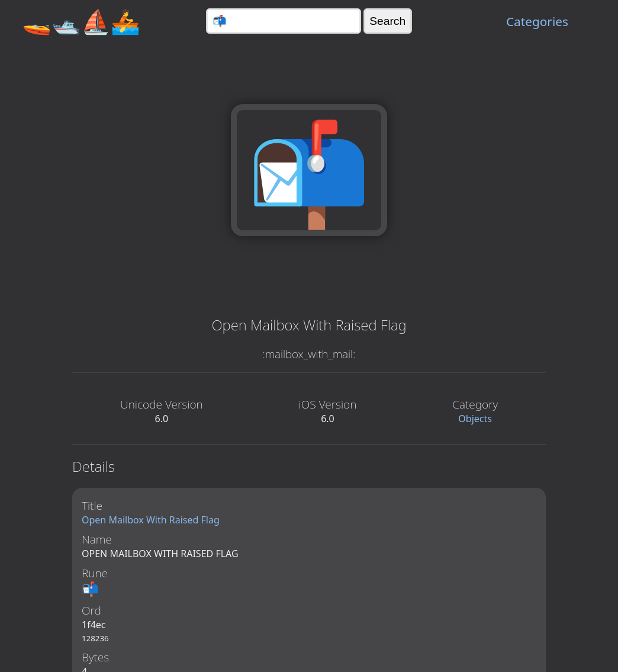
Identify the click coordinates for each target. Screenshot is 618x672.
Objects (475, 419)
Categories (537, 21)
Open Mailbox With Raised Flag (151, 520)
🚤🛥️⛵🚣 (81, 21)
